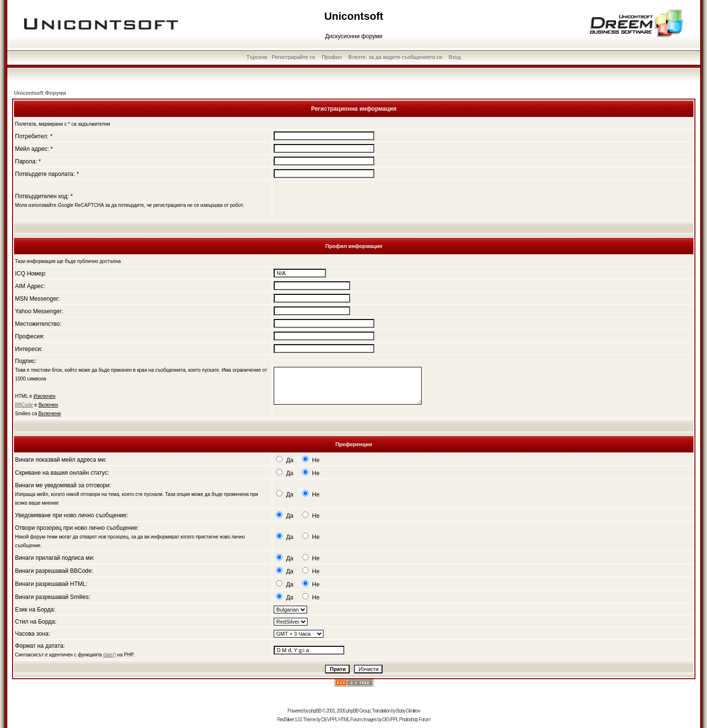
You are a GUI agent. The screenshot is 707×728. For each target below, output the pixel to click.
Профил (332, 57)
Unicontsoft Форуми (40, 93)
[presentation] (347, 200)
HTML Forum (350, 720)
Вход (455, 57)
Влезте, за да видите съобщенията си (395, 57)
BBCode (24, 405)
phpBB (315, 711)
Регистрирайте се (294, 57)
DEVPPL (330, 720)
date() (109, 655)
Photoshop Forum (415, 720)
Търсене (257, 57)
